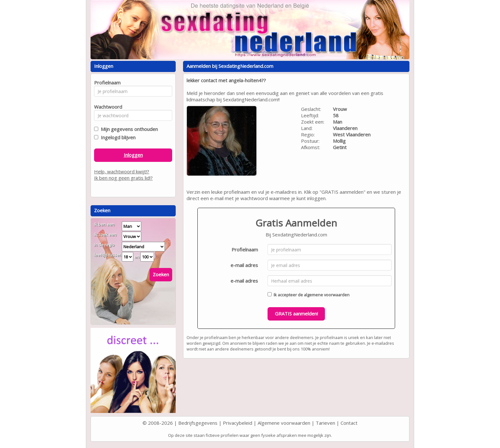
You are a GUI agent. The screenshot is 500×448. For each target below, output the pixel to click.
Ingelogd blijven (117, 137)
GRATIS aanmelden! (296, 314)
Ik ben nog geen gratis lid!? (123, 178)
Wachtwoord (106, 107)
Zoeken (161, 274)
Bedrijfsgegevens (198, 423)
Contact (349, 423)
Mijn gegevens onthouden (128, 129)
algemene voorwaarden (327, 295)
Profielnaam (245, 249)
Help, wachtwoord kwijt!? (122, 171)
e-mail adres (244, 265)
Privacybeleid (238, 423)
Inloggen (133, 155)
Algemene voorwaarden (284, 423)
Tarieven (325, 423)
